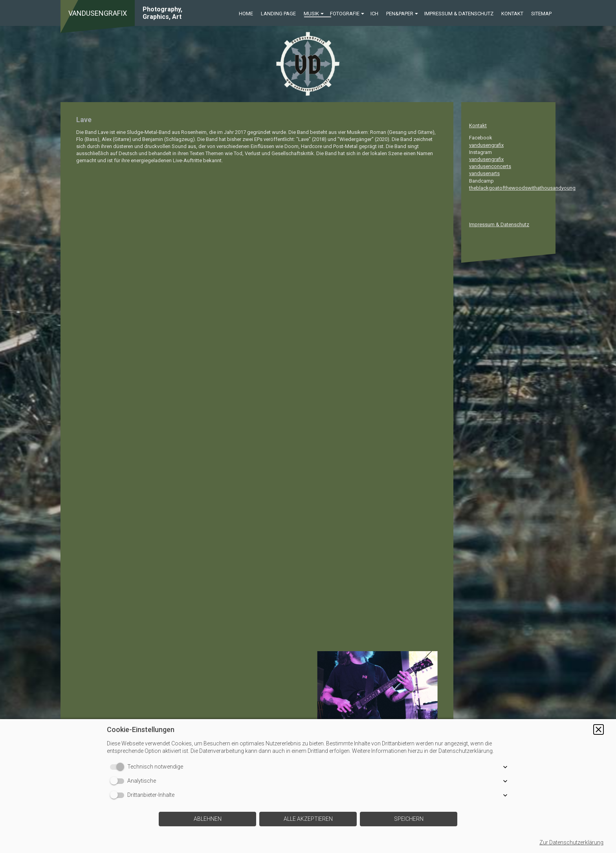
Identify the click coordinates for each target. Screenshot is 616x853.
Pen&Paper (400, 14)
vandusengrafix (486, 145)
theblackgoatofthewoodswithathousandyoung (522, 188)
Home (246, 14)
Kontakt (512, 14)
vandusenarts (484, 173)
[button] (599, 729)
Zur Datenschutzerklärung (571, 842)
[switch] (119, 767)
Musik (311, 14)
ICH (374, 14)
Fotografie (345, 14)
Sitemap (541, 14)
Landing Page (278, 14)
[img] (308, 64)
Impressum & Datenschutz (459, 14)
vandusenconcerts (490, 166)
